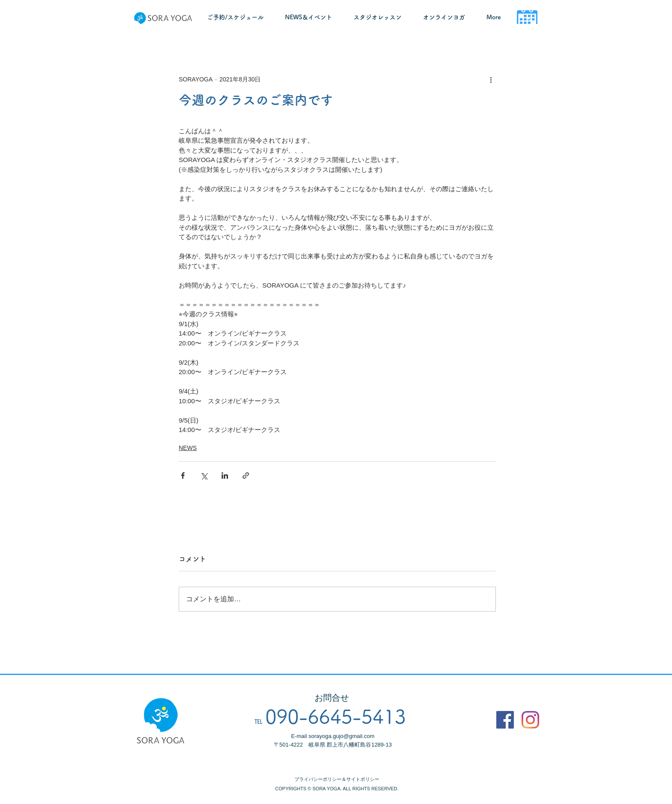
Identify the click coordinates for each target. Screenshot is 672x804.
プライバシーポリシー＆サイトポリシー (337, 779)
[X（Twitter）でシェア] (204, 475)
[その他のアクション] (491, 79)
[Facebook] (505, 720)
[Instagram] (530, 720)
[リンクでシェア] (246, 475)
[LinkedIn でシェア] (225, 475)
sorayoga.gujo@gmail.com (342, 736)
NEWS (188, 448)
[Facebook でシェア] (183, 475)
